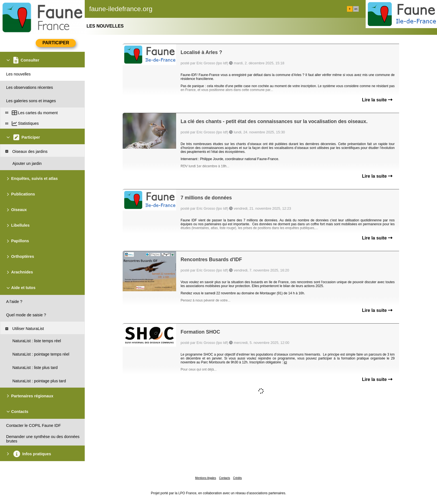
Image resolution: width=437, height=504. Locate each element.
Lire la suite (377, 100)
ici (285, 362)
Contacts (224, 478)
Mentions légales (206, 478)
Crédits (237, 478)
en (356, 9)
